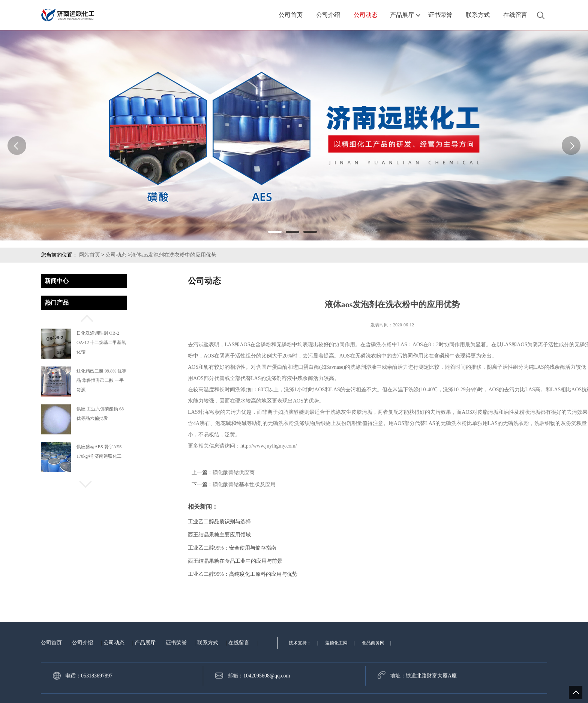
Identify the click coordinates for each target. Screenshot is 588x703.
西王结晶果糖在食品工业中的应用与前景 (421, 561)
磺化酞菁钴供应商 (419, 472)
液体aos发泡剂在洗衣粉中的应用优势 (174, 255)
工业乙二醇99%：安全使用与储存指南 (418, 548)
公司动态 (116, 255)
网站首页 (90, 255)
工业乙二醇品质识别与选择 (405, 522)
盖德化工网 (336, 685)
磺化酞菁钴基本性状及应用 (430, 484)
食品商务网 (373, 685)
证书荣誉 (176, 684)
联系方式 (208, 684)
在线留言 (239, 684)
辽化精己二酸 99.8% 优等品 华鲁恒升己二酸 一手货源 (101, 380)
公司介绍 (82, 684)
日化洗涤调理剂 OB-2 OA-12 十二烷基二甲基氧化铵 (101, 342)
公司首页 (51, 684)
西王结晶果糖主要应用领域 (405, 535)
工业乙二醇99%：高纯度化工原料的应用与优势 (428, 574)
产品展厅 (145, 684)
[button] (84, 317)
